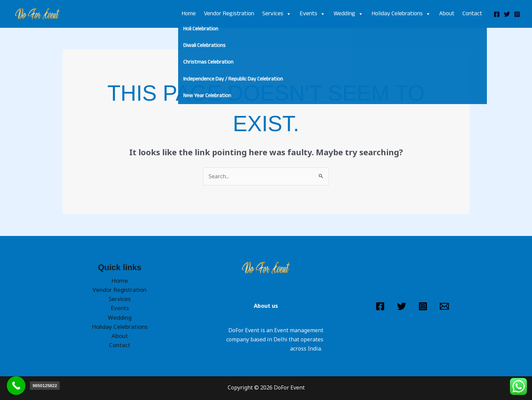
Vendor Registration (229, 14)
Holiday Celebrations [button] (120, 327)
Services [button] (120, 299)
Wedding (348, 14)
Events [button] (120, 308)
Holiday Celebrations (401, 14)
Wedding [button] (120, 317)
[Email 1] (444, 306)
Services (277, 14)
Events (312, 14)
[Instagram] (517, 14)
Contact (472, 14)
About (447, 14)
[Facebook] (497, 14)
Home (189, 14)
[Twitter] (507, 14)
